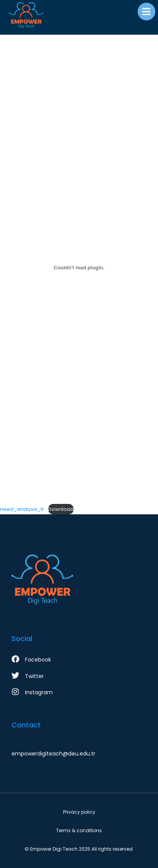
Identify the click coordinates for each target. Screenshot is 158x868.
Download (61, 509)
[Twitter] (79, 676)
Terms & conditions (79, 830)
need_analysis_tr (22, 509)
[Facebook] (79, 660)
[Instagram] (79, 692)
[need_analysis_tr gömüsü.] (79, 268)
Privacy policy (79, 812)
